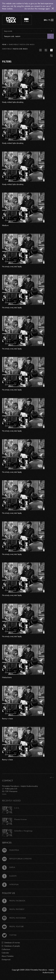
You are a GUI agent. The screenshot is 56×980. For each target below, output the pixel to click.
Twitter (9, 935)
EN (45, 20)
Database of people (11, 946)
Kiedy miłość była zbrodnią (13, 102)
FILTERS (7, 61)
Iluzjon (9, 876)
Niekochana (7, 677)
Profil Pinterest (13, 909)
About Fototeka (8, 956)
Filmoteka (11, 850)
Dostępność (6, 959)
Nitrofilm (10, 884)
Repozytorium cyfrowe (17, 859)
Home (4, 44)
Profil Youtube (13, 926)
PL (50, 20)
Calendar (5, 953)
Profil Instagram (14, 918)
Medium (5, 225)
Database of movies (11, 943)
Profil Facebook (14, 901)
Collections (6, 949)
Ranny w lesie (7, 719)
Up (52, 778)
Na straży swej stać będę (12, 266)
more (4, 794)
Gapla (9, 867)
